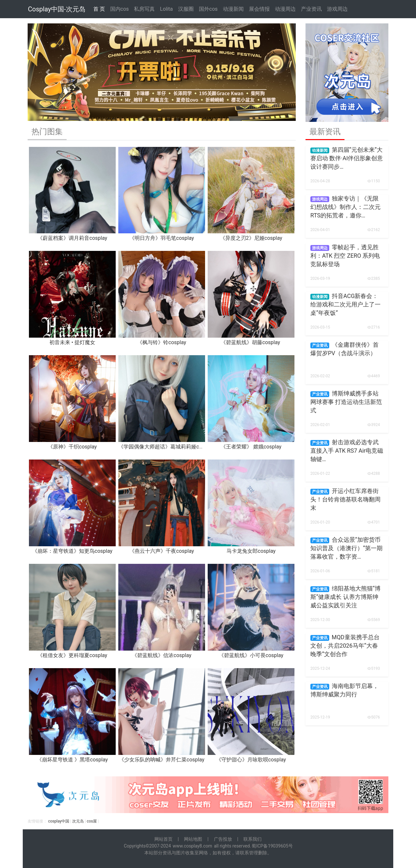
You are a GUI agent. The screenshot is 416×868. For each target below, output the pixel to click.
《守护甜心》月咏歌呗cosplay (251, 760)
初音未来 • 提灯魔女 (72, 342)
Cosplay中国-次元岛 (57, 9)
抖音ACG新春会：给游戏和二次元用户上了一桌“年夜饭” (345, 305)
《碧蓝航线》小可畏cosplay (251, 655)
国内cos (120, 9)
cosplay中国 (59, 821)
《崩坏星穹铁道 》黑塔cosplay (72, 760)
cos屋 (92, 821)
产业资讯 (311, 9)
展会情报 (259, 9)
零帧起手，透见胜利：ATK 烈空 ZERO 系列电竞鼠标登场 (345, 256)
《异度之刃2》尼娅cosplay (251, 238)
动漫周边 (285, 9)
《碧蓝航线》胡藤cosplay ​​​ (251, 342)
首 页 (99, 9)
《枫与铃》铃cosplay (162, 342)
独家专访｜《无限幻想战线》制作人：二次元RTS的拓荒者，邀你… (345, 207)
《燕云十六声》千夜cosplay (162, 551)
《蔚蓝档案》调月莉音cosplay (72, 238)
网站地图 (193, 839)
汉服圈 (186, 9)
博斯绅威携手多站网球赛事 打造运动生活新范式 (346, 402)
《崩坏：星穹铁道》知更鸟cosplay (72, 551)
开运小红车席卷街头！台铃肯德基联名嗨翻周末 (345, 500)
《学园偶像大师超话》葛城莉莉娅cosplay (166, 447)
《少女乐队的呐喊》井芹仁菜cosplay (162, 760)
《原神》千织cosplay (72, 447)
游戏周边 (337, 9)
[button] (48, 72)
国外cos (208, 9)
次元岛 (78, 821)
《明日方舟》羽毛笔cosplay (162, 238)
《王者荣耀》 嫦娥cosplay (251, 447)
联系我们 (253, 839)
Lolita (166, 9)
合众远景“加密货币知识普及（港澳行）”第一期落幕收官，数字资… (346, 548)
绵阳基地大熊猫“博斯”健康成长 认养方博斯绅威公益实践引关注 (345, 597)
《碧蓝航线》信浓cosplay (162, 655)
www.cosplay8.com (192, 846)
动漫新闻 (233, 9)
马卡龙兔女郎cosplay (251, 551)
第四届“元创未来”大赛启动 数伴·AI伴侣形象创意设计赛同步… (347, 158)
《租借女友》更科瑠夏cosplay (72, 655)
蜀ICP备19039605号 (272, 846)
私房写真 (144, 9)
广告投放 (223, 839)
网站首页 (163, 839)
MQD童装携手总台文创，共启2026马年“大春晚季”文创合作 (345, 646)
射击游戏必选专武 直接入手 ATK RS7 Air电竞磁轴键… (347, 451)
